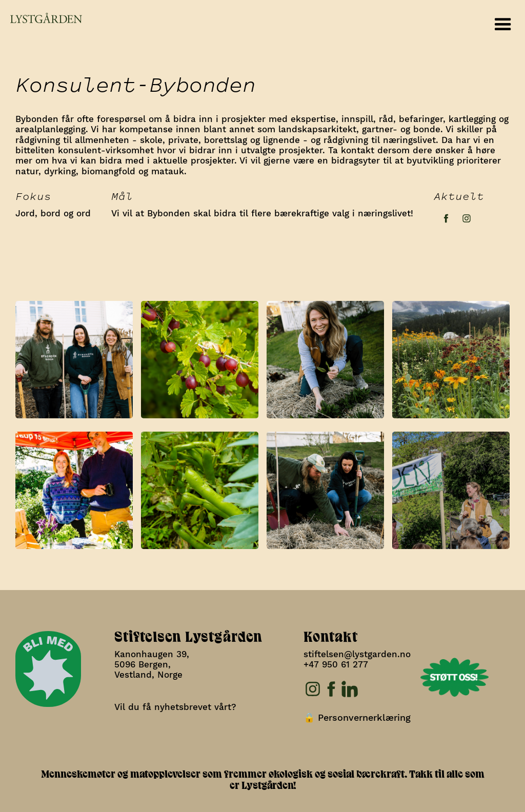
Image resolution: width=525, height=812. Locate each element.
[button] (503, 25)
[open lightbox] (74, 357)
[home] (41, 18)
